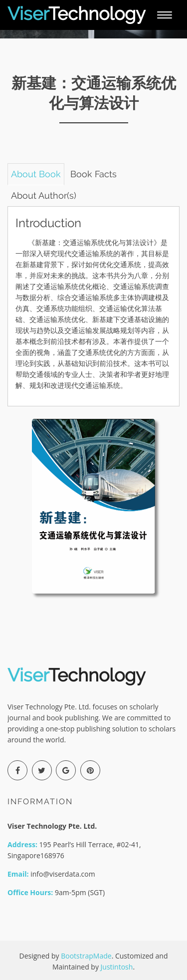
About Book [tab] (36, 174)
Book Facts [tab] (93, 174)
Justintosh (117, 967)
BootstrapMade (86, 956)
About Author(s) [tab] (44, 195)
